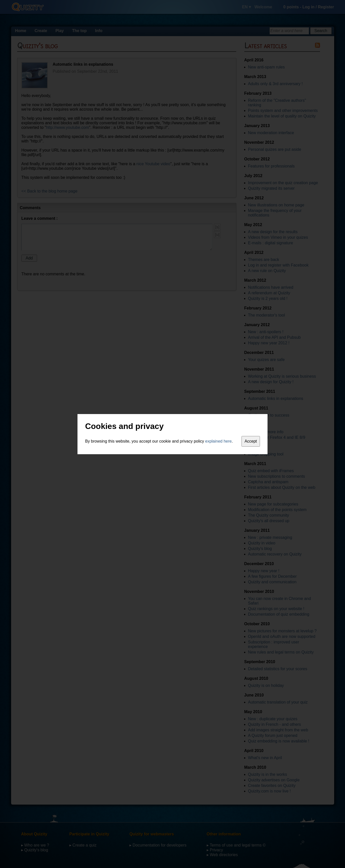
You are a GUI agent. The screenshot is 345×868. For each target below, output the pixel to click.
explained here (218, 441)
